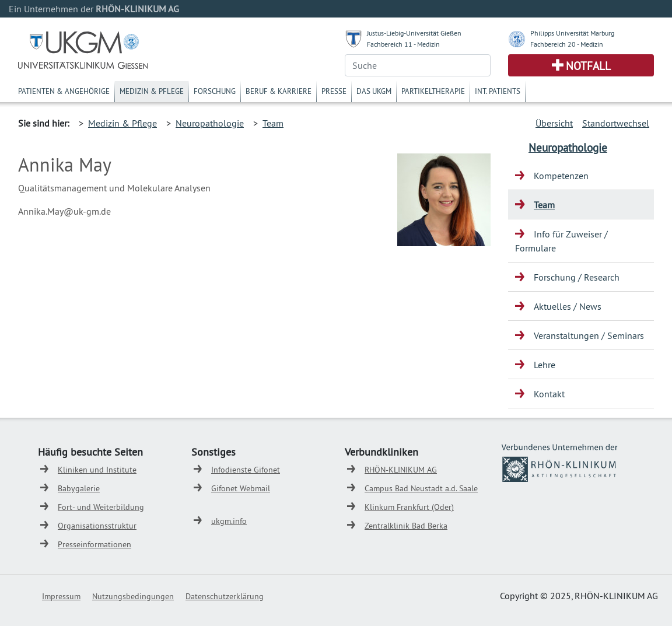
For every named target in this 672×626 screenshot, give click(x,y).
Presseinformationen (94, 544)
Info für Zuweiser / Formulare (561, 241)
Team (273, 123)
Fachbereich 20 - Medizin (567, 44)
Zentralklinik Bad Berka (406, 526)
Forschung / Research (577, 277)
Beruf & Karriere (279, 91)
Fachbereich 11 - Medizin (403, 44)
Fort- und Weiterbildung (101, 507)
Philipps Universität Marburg (572, 33)
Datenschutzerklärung (225, 596)
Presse (334, 91)
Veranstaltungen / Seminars (589, 335)
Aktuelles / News (568, 306)
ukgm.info (229, 521)
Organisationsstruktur (97, 526)
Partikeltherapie (433, 91)
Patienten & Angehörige (64, 91)
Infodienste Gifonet (246, 470)
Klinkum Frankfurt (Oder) (409, 507)
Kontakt (549, 394)
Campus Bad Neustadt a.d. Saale (421, 488)
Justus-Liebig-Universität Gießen (414, 33)
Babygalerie (79, 488)
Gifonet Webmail (241, 488)
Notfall (588, 66)
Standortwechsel (616, 123)
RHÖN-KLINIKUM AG (401, 470)
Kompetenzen (561, 176)
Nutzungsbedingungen (133, 596)
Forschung (215, 91)
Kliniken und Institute (97, 470)
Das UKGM (374, 91)
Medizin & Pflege (152, 91)
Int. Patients (498, 91)
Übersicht (554, 123)
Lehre (545, 365)
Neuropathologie (210, 123)
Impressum (61, 596)
